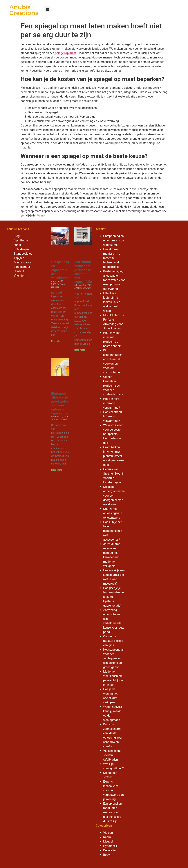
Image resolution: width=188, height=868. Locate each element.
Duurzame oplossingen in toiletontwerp (113, 513)
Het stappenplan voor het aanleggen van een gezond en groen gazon (114, 658)
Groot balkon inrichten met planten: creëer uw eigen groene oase (114, 456)
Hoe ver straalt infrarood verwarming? (113, 416)
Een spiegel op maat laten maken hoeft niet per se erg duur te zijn (113, 812)
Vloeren (108, 833)
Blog (17, 236)
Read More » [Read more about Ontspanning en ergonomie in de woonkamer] (57, 341)
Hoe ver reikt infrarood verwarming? (112, 403)
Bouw (107, 855)
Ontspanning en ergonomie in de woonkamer (61, 270)
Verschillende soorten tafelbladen (112, 755)
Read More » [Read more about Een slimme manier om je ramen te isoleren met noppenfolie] (81, 350)
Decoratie (109, 850)
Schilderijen (21, 249)
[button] (47, 9)
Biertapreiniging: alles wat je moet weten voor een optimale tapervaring (64, 403)
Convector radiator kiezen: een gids (113, 641)
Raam (107, 837)
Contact (19, 271)
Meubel (108, 842)
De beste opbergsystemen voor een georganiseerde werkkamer (114, 496)
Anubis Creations (24, 10)
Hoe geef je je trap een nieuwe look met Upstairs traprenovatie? (113, 597)
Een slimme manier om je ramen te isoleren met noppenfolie (83, 272)
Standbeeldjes (23, 254)
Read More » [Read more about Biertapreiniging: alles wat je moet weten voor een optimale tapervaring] (57, 470)
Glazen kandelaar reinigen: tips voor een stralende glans (113, 386)
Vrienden (19, 276)
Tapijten (19, 258)
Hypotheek (110, 846)
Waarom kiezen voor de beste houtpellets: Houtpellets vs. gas (113, 434)
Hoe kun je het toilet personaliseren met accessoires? (113, 531)
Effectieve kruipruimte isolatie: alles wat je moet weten (112, 302)
